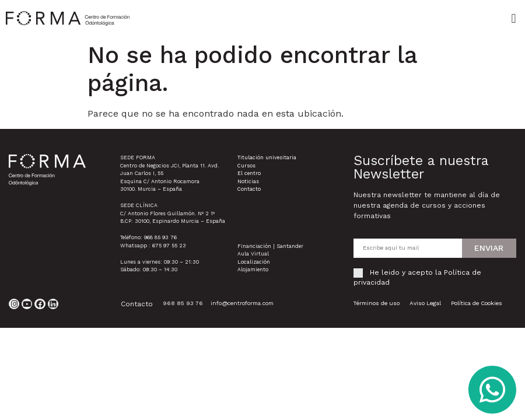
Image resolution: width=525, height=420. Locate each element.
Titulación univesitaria (267, 157)
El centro (249, 173)
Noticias (248, 181)
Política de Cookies (477, 303)
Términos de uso (376, 303)
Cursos (246, 166)
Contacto (249, 189)
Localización (254, 262)
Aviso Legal (425, 303)
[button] (514, 18)
